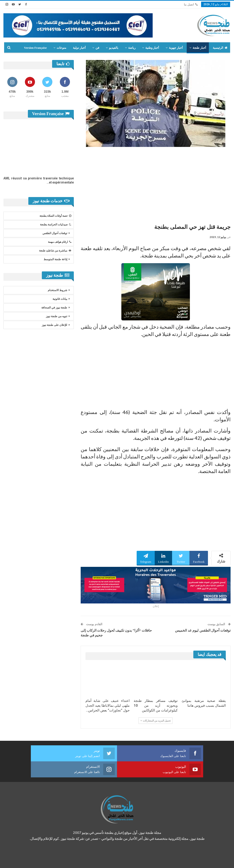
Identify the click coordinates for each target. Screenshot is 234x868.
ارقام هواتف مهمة (60, 242)
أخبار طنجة (199, 48)
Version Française (35, 48)
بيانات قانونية (60, 299)
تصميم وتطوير (40, 860)
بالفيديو (114, 48)
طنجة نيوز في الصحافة (54, 308)
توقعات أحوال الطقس (55, 233)
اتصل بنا (191, 4)
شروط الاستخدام (57, 290)
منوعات (61, 48)
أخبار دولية (79, 48)
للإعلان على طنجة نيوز (55, 325)
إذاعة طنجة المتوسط (55, 259)
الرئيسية (220, 48)
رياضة (132, 48)
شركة (18, 860)
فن (97, 48)
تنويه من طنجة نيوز (57, 316)
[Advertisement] (156, 184)
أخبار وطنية (152, 48)
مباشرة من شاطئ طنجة (55, 251)
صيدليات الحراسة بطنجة (56, 224)
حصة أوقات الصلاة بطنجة (55, 216)
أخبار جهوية (176, 48)
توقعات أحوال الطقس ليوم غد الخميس (203, 630)
